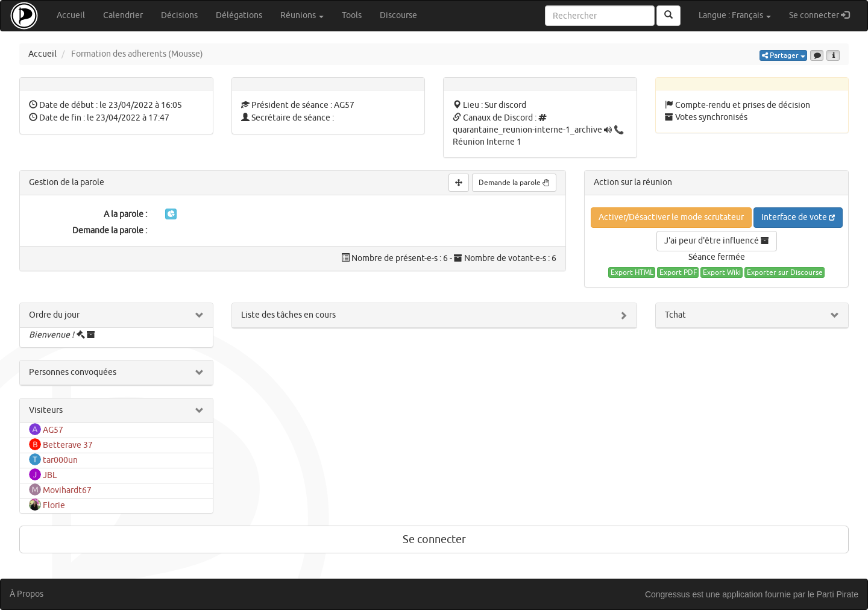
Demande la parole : (110, 231)
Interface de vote (798, 217)
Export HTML (632, 272)
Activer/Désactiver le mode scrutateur (671, 217)
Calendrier (123, 15)
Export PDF (678, 272)
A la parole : (125, 214)
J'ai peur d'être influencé (717, 241)
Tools (352, 15)
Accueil (71, 15)
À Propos (27, 594)
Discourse (398, 15)
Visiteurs (46, 410)
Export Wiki (722, 272)
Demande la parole (514, 183)
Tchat (675, 315)
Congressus (668, 594)
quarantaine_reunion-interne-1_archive (527, 130)
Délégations (239, 15)
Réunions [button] (302, 15)
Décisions (179, 15)
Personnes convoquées (73, 372)
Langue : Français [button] (735, 15)
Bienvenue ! (52, 335)
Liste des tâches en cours (288, 315)
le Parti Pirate (833, 594)
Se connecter (824, 15)
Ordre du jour (54, 315)
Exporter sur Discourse (785, 272)
